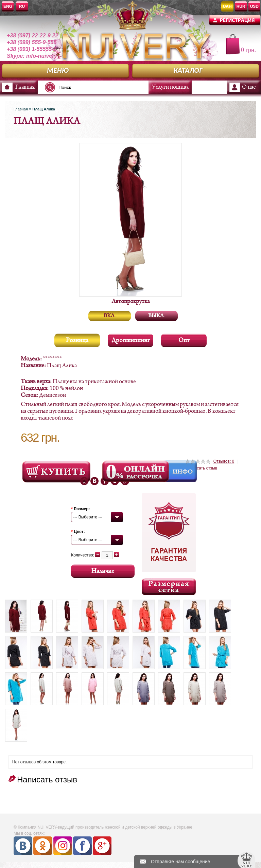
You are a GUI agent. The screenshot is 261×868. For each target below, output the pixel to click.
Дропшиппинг (131, 341)
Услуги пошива (170, 87)
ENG (8, 6)
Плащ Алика (44, 109)
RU (22, 6)
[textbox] (99, 87)
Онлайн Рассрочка (136, 471)
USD (254, 6)
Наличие (103, 571)
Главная (25, 87)
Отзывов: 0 (224, 461)
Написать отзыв (202, 468)
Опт (184, 341)
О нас (249, 87)
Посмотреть (56, 472)
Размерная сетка (169, 587)
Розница (77, 341)
